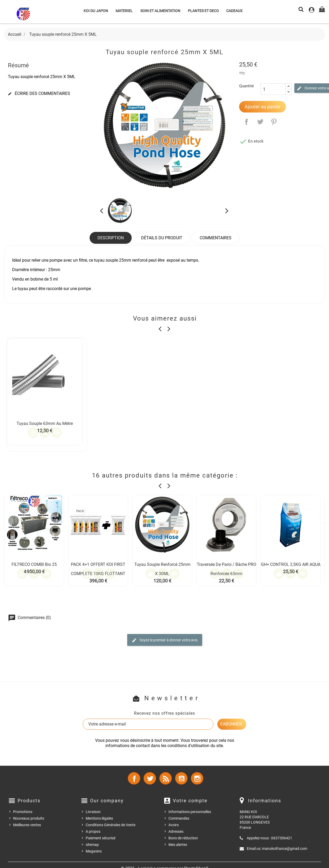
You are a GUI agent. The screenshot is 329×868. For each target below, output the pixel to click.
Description (111, 238)
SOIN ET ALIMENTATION (160, 11)
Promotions (23, 812)
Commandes (179, 818)
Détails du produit (162, 238)
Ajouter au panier (263, 107)
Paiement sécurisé (101, 838)
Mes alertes (178, 845)
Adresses (176, 831)
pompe (84, 289)
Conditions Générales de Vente (110, 825)
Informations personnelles (190, 812)
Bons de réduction (183, 838)
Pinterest (274, 122)
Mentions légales (99, 818)
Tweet (260, 122)
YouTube (181, 778)
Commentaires (216, 238)
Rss (166, 778)
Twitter (150, 778)
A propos (93, 831)
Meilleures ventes (27, 825)
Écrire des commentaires (39, 94)
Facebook (134, 778)
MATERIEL (124, 11)
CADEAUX (234, 11)
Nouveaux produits (29, 818)
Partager (246, 122)
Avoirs (174, 825)
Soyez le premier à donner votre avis (165, 640)
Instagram (197, 778)
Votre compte (190, 801)
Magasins (94, 851)
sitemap (92, 845)
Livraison (93, 812)
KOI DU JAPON (96, 11)
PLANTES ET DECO (203, 11)
